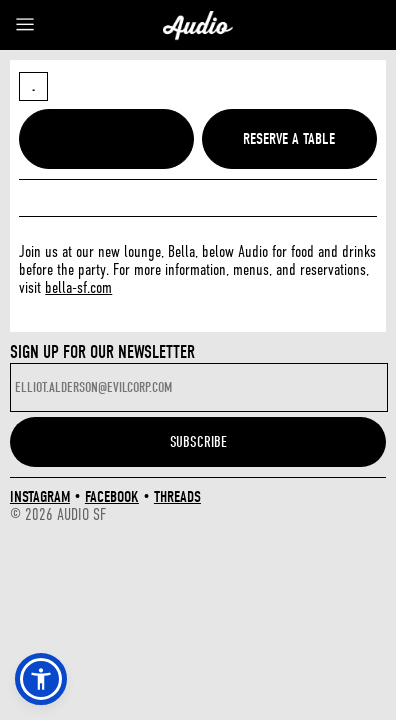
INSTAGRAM (40, 497)
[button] (41, 679)
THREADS (177, 497)
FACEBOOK (112, 497)
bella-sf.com (78, 288)
